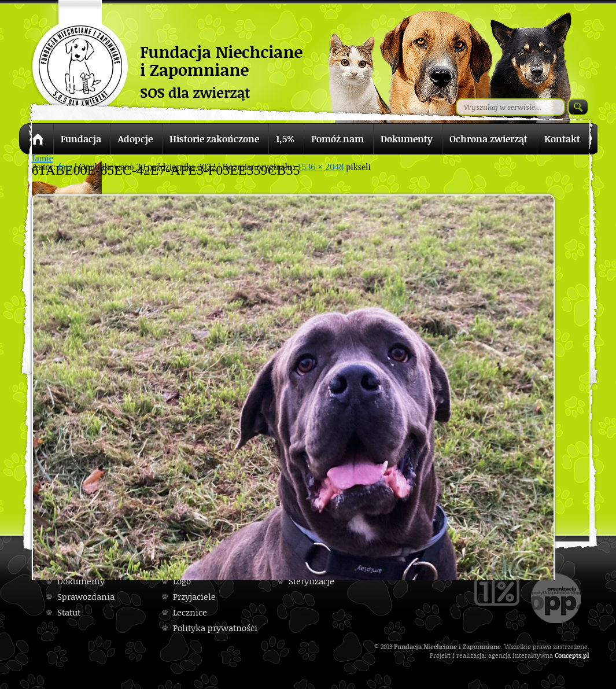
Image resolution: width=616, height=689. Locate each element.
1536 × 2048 (320, 167)
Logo (182, 581)
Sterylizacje (311, 581)
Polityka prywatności (215, 628)
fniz (65, 167)
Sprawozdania (86, 597)
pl (586, 655)
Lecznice (190, 612)
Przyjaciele (194, 597)
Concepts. (569, 655)
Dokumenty (81, 581)
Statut (69, 612)
